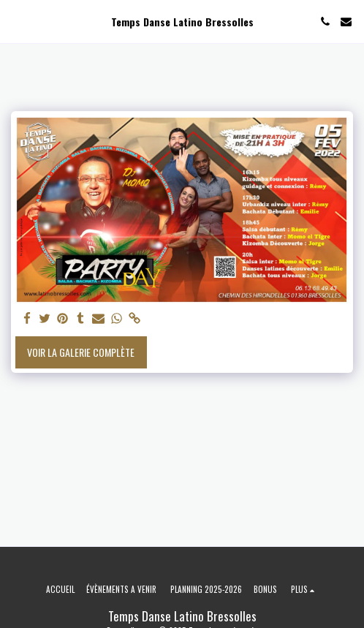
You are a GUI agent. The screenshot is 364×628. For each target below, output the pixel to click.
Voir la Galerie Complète (81, 352)
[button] (16, 21)
